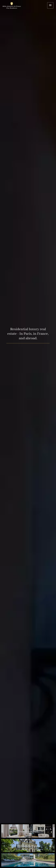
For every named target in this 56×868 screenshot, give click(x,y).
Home (13, 6)
